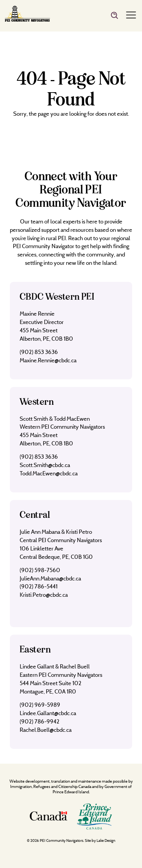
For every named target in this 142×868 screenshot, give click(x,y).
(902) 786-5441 (39, 586)
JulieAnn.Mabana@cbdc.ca (50, 578)
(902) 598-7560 (40, 570)
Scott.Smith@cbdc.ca (45, 465)
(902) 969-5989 (40, 705)
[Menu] (131, 16)
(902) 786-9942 (40, 721)
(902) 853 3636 (39, 352)
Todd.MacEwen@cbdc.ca (49, 473)
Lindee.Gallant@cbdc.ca (48, 713)
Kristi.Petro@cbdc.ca (44, 595)
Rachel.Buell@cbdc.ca (46, 730)
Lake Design (106, 840)
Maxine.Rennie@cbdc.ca (48, 360)
